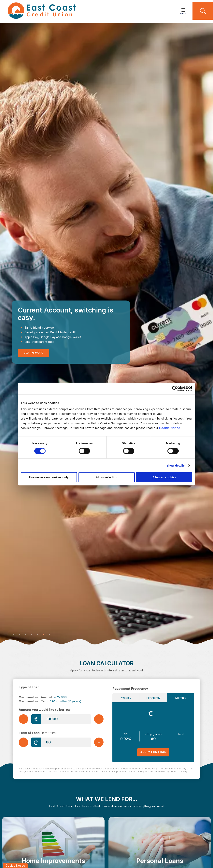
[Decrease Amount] (23, 719)
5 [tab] (37, 635)
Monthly (181, 698)
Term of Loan (38, 733)
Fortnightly (153, 698)
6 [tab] (43, 635)
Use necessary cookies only (49, 477)
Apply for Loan (153, 752)
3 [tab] (26, 635)
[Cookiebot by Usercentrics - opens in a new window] (175, 388)
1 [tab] (14, 635)
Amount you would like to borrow (45, 710)
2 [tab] (20, 635)
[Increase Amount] (99, 719)
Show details (176, 465)
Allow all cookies (164, 477)
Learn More (34, 353)
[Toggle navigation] (183, 9)
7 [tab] (49, 635)
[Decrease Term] (23, 742)
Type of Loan (29, 687)
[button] (203, 11)
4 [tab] (32, 635)
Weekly (126, 698)
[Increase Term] (99, 742)
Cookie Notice (170, 428)
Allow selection (106, 477)
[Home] (39, 11)
